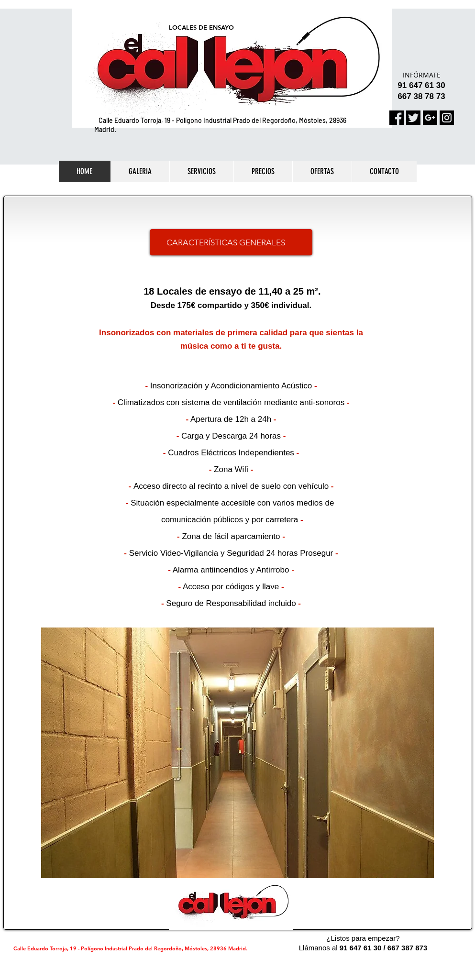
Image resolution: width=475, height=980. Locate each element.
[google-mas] (430, 118)
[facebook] (397, 118)
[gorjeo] (413, 118)
